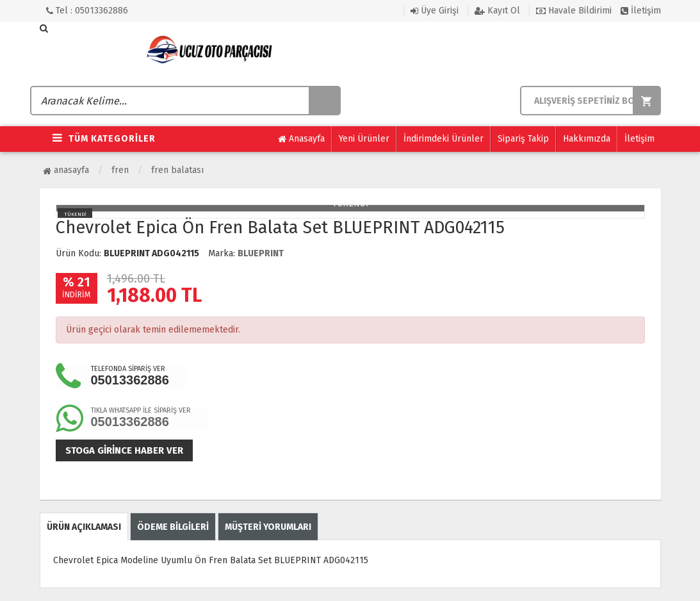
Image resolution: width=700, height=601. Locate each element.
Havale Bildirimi (574, 11)
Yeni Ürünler (364, 139)
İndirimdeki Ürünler (444, 139)
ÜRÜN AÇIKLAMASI (84, 527)
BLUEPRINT (261, 253)
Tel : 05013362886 (87, 11)
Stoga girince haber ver (124, 450)
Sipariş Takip (523, 139)
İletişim (641, 11)
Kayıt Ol (497, 11)
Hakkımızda (587, 139)
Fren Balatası (177, 170)
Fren (120, 170)
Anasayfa (301, 139)
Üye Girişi (435, 11)
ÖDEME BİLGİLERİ (173, 527)
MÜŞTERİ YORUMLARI (268, 527)
